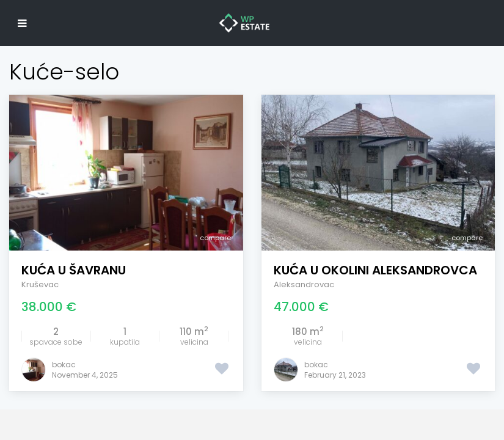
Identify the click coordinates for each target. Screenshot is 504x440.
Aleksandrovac (304, 284)
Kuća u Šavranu (74, 270)
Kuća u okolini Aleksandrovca (375, 270)
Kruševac (40, 284)
